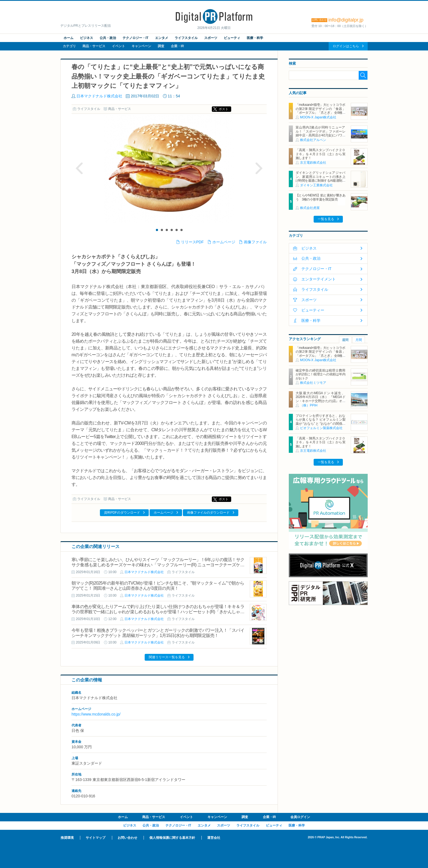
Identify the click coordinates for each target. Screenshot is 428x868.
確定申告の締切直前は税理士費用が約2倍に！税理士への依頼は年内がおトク (320, 374)
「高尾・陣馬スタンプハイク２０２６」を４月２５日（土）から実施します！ (320, 154)
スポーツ (211, 38)
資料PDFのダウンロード (122, 513)
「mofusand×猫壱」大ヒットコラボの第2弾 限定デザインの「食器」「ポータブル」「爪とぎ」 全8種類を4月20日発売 (320, 111)
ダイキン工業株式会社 (316, 185)
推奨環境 (67, 838)
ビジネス (87, 38)
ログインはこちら (346, 46)
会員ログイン (300, 817)
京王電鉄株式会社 (313, 163)
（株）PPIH (309, 405)
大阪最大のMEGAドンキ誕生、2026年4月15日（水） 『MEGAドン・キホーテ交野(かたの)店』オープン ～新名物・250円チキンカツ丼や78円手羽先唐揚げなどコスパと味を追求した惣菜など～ (320, 403)
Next (259, 168)
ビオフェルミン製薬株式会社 (321, 428)
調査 (161, 46)
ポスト (224, 109)
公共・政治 (108, 38)
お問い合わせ (127, 838)
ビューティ (232, 38)
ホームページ (224, 242)
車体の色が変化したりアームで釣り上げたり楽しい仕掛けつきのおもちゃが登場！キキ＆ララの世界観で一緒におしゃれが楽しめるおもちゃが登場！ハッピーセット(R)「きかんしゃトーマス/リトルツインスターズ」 (158, 612)
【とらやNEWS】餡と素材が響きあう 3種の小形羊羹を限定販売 (320, 197)
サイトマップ (96, 838)
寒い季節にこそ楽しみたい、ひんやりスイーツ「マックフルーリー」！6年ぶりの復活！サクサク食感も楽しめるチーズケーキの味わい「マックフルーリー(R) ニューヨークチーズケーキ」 (158, 565)
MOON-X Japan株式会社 (318, 117)
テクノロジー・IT (136, 38)
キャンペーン (141, 46)
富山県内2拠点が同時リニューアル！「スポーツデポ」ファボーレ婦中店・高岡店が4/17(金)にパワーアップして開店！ (320, 133)
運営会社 (214, 838)
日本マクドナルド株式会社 (99, 96)
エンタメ (162, 38)
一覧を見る (326, 219)
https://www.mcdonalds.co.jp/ (96, 714)
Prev (79, 168)
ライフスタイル (186, 38)
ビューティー (313, 310)
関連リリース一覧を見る (167, 657)
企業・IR (177, 46)
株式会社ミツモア (313, 383)
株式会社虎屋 (310, 208)
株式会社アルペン (313, 140)
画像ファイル (255, 242)
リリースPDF (192, 242)
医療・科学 (255, 38)
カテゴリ (69, 46)
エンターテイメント (319, 279)
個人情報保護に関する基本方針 (172, 838)
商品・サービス (94, 46)
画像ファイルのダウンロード (208, 513)
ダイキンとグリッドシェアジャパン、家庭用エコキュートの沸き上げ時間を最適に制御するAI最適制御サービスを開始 (320, 179)
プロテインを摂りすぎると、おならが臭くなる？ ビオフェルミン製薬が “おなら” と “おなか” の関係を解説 (320, 422)
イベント (118, 46)
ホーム (69, 38)
